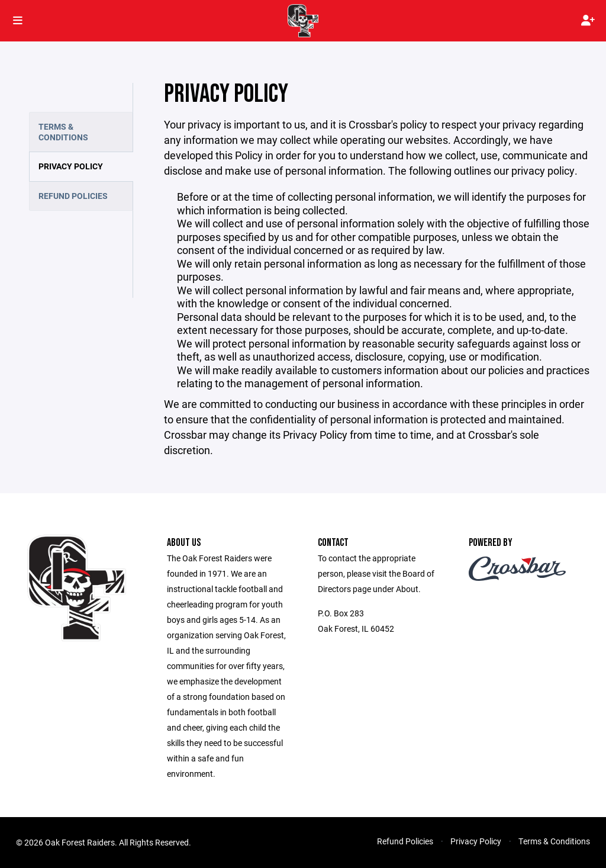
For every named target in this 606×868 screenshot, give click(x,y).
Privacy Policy (71, 166)
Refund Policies (73, 196)
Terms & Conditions (63, 132)
